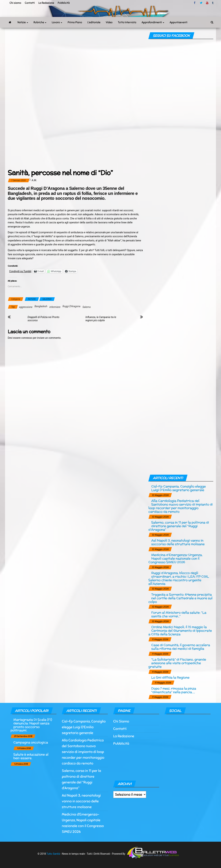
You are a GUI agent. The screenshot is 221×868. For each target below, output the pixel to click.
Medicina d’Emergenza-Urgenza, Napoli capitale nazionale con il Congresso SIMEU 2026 (175, 558)
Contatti (30, 3)
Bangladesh (41, 306)
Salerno (87, 307)
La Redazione (46, 3)
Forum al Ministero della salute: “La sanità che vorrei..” (179, 614)
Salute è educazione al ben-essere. (31, 756)
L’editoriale (94, 22)
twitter (201, 3)
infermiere (55, 307)
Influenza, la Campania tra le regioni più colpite (101, 319)
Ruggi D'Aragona (71, 306)
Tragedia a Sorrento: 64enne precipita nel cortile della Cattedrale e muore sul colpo (180, 598)
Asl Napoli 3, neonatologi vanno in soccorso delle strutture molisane (178, 542)
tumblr (213, 3)
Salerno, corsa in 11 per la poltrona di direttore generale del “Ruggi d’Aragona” (179, 526)
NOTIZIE (32, 299)
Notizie (23, 22)
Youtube (207, 3)
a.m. (34, 180)
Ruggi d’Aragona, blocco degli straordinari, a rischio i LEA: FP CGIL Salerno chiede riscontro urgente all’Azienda (179, 578)
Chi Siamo (121, 721)
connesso (27, 338)
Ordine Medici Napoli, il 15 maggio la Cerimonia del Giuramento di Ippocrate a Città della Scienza (180, 630)
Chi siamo (15, 3)
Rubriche (40, 22)
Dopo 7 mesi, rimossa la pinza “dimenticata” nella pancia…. (174, 690)
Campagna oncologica (31, 742)
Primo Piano (75, 22)
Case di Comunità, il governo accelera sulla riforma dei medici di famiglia (181, 647)
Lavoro (57, 22)
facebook (195, 3)
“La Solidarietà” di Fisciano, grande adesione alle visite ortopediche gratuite (177, 663)
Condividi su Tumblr (20, 271)
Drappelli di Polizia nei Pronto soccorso (43, 319)
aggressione (26, 307)
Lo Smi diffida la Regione (170, 677)
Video (109, 22)
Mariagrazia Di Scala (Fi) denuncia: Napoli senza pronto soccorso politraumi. (31, 725)
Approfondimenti (153, 22)
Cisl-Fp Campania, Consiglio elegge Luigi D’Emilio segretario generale (178, 488)
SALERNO (47, 299)
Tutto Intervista (127, 22)
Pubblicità (64, 3)
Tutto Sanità (53, 854)
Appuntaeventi (178, 22)
